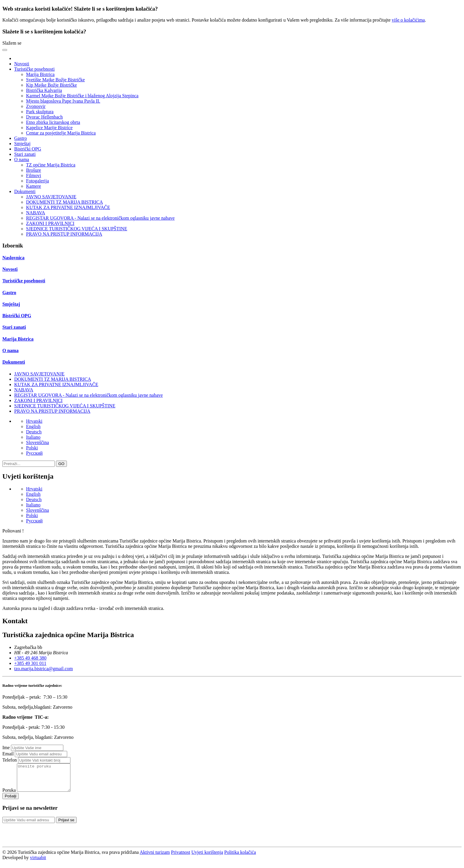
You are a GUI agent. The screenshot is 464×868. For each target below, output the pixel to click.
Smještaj (22, 144)
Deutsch (34, 432)
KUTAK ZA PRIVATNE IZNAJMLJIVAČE (68, 207)
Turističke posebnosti (24, 281)
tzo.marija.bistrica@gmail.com (43, 669)
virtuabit (38, 863)
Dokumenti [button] (25, 191)
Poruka (9, 795)
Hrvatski (34, 421)
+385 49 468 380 (30, 658)
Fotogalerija (37, 181)
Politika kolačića (240, 858)
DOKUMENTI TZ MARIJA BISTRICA (65, 202)
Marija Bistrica (40, 74)
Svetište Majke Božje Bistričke (55, 80)
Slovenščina (37, 442)
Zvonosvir (36, 106)
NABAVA (36, 213)
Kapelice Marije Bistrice (49, 128)
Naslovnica (13, 258)
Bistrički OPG (28, 149)
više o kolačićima (408, 20)
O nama (11, 350)
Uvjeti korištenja (207, 858)
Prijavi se (66, 825)
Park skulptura (40, 112)
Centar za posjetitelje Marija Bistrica (61, 133)
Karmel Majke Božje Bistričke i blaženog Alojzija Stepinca (82, 96)
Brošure (34, 170)
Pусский (34, 453)
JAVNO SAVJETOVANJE (51, 197)
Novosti (22, 64)
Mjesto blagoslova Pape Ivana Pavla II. (63, 101)
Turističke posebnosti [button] (34, 69)
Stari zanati (25, 154)
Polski (32, 448)
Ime (6, 748)
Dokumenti (14, 362)
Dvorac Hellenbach (44, 117)
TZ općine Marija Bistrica (51, 165)
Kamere (34, 186)
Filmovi (34, 175)
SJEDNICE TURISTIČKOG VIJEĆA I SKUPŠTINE (77, 229)
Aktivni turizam (155, 858)
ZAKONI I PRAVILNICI (50, 223)
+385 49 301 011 (30, 663)
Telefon (10, 760)
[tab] (232, 258)
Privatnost (181, 858)
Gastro (21, 138)
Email (8, 754)
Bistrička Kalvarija (44, 90)
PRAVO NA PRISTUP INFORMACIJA (64, 234)
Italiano (33, 437)
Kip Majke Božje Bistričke (51, 85)
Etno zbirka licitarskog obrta (53, 122)
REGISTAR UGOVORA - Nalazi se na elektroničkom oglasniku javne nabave (100, 218)
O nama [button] (22, 159)
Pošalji (11, 801)
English (33, 426)
